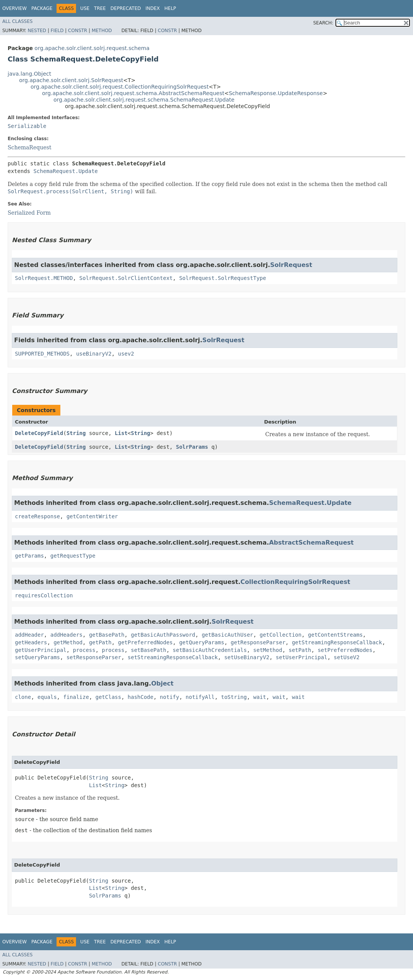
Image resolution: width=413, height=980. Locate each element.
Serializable (27, 126)
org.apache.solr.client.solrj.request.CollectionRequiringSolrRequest (120, 87)
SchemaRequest (29, 147)
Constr (78, 31)
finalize (76, 697)
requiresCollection (44, 595)
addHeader (29, 635)
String (76, 433)
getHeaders (31, 642)
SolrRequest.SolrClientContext (126, 278)
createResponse (37, 516)
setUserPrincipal (302, 657)
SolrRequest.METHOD (44, 278)
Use (85, 8)
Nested (37, 31)
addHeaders (66, 635)
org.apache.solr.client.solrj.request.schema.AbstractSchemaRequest (133, 93)
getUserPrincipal (41, 650)
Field (57, 31)
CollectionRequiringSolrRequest (295, 582)
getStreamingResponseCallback (337, 642)
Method (102, 31)
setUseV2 (347, 657)
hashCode (140, 697)
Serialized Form (29, 213)
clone (23, 697)
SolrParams (192, 447)
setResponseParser (94, 657)
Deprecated (126, 8)
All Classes (17, 21)
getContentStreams (335, 635)
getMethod (68, 642)
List (121, 433)
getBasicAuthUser (228, 635)
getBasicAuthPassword (163, 635)
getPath (100, 642)
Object (163, 683)
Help (170, 8)
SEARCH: (323, 23)
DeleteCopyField (39, 433)
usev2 (126, 354)
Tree (100, 8)
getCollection (281, 635)
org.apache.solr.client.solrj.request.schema (92, 48)
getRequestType (73, 556)
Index (153, 8)
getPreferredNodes (145, 642)
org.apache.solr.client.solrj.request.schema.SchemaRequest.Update (144, 100)
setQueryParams (37, 657)
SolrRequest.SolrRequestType (223, 278)
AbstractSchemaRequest (311, 543)
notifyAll (200, 697)
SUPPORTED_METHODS (42, 354)
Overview (15, 8)
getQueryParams (202, 642)
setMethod (268, 650)
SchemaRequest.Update (66, 171)
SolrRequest (291, 265)
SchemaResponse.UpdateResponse (276, 93)
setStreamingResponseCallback (173, 657)
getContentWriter (92, 516)
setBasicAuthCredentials (210, 650)
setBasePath (148, 650)
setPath (300, 650)
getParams (29, 556)
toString (234, 697)
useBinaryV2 (94, 354)
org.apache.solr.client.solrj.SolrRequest (71, 80)
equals (47, 697)
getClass (108, 697)
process (84, 650)
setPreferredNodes (345, 650)
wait (260, 697)
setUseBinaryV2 (247, 657)
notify (169, 697)
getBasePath (107, 635)
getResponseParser (258, 642)
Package (42, 8)
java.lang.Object (29, 74)
